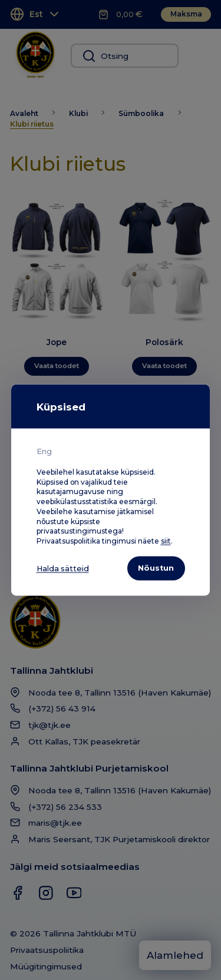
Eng (44, 450)
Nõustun (155, 568)
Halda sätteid (64, 568)
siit (166, 540)
